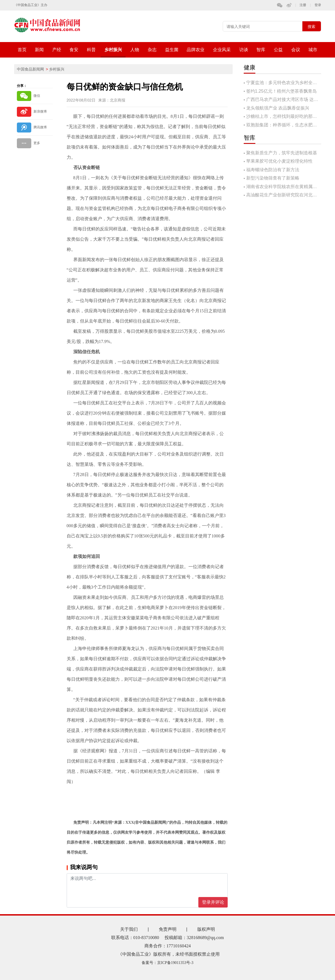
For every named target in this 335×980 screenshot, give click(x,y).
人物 (135, 50)
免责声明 (168, 929)
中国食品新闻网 (30, 69)
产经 (57, 50)
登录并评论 (213, 902)
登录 (318, 5)
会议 (296, 50)
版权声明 (206, 929)
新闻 (39, 50)
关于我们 (129, 929)
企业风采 (222, 50)
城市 (313, 50)
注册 (303, 5)
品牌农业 (196, 50)
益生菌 (172, 50)
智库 (261, 50)
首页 (22, 50)
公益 (278, 50)
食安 (74, 50)
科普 (91, 50)
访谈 (244, 50)
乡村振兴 (113, 50)
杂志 (152, 50)
